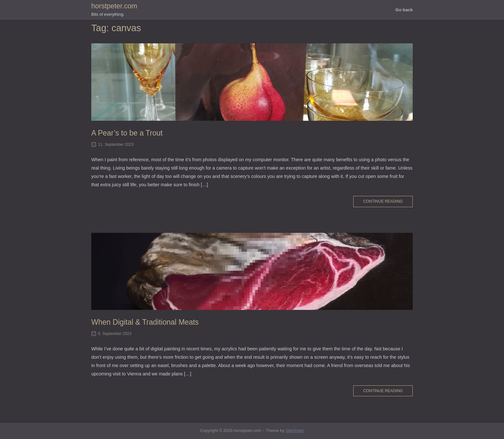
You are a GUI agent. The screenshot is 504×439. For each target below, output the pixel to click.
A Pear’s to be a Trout (127, 133)
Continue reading (383, 201)
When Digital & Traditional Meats (145, 322)
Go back (404, 10)
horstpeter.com (114, 6)
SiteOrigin (295, 430)
